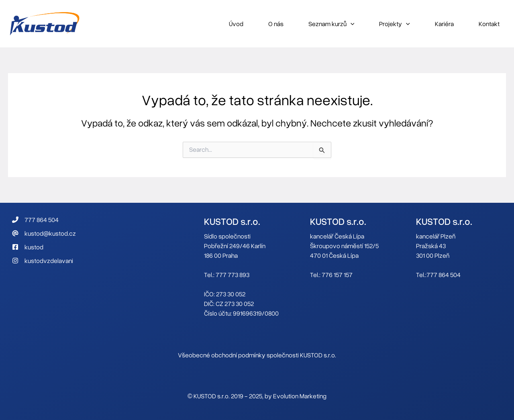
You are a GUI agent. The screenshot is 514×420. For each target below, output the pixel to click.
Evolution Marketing (300, 396)
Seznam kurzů (331, 24)
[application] (351, 24)
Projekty (395, 24)
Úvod (236, 24)
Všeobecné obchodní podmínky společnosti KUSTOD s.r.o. (257, 355)
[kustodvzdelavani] (43, 261)
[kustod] (28, 247)
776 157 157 (337, 275)
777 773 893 (233, 275)
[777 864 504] (35, 220)
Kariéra (444, 24)
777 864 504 (444, 275)
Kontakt (489, 24)
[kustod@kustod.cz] (44, 233)
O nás (276, 24)
